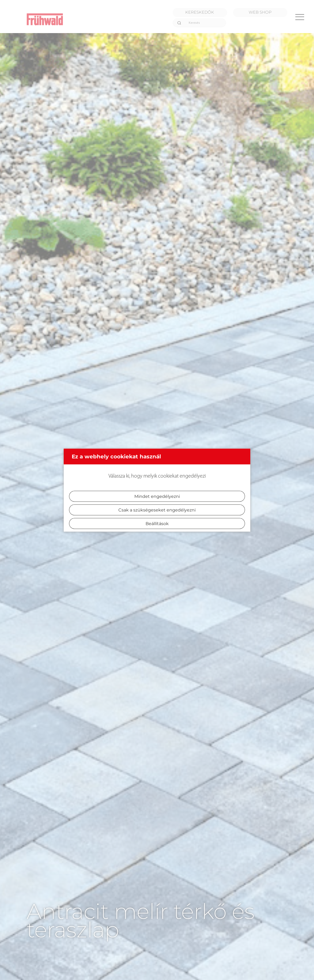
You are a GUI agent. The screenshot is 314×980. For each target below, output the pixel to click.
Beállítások (157, 523)
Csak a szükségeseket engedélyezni (157, 510)
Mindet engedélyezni (157, 496)
